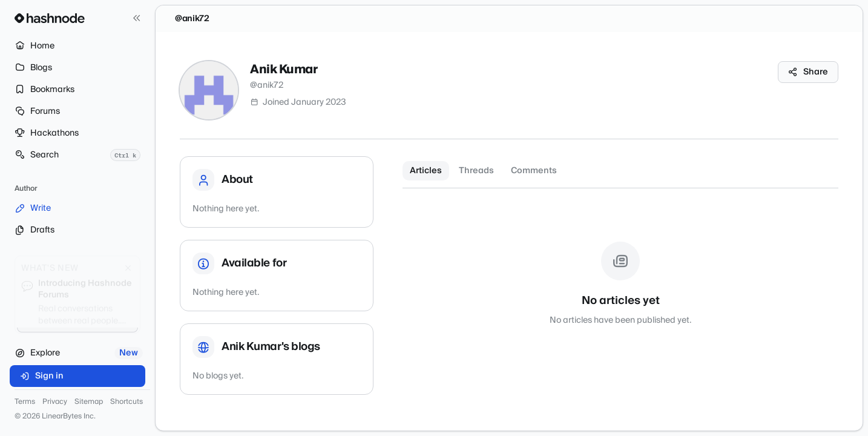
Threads (476, 171)
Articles (426, 171)
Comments (534, 171)
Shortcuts (127, 402)
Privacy (55, 402)
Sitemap (89, 402)
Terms (25, 402)
